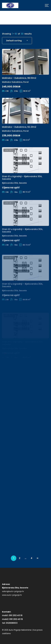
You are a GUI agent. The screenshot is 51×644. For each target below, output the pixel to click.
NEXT (38, 558)
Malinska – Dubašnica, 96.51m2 (19, 79)
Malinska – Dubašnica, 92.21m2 (19, 132)
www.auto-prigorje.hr (12, 595)
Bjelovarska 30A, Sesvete (14, 192)
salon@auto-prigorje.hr (13, 591)
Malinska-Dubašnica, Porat (15, 83)
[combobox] (17, 41)
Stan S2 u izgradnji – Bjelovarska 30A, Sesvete (23, 241)
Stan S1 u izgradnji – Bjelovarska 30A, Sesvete (22, 187)
